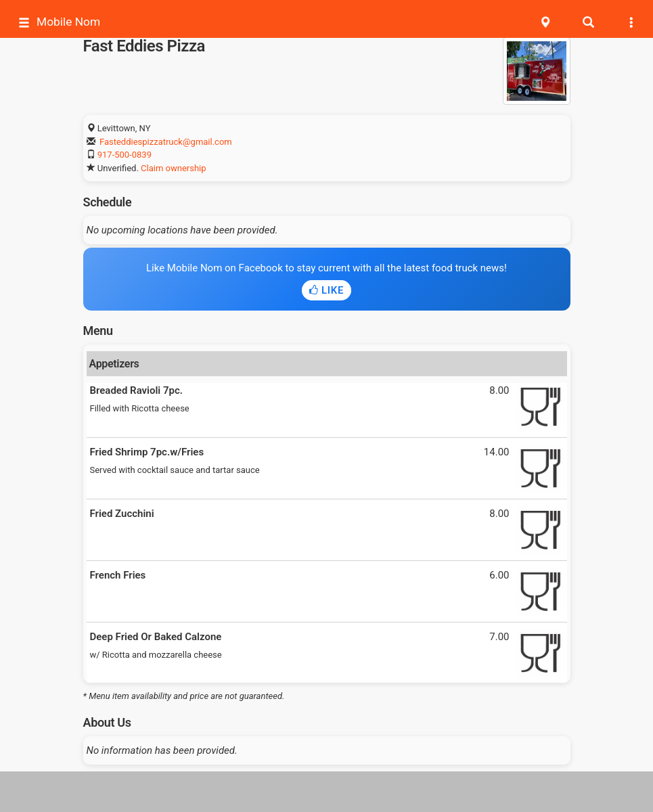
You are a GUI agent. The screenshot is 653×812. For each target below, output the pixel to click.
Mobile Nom (59, 22)
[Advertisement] (327, 792)
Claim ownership (173, 168)
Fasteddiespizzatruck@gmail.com (166, 142)
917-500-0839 (125, 155)
